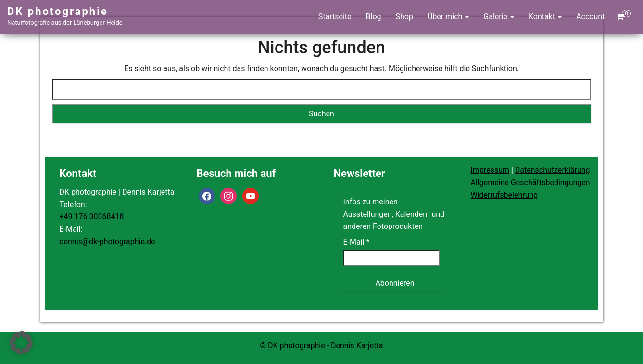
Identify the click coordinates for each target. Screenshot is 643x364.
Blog (374, 17)
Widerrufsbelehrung (504, 195)
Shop (404, 17)
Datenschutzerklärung (553, 170)
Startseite (335, 17)
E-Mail (357, 242)
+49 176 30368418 (92, 217)
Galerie (499, 17)
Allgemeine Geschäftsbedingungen (530, 182)
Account (590, 17)
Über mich (448, 17)
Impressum (490, 170)
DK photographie (58, 11)
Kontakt (545, 17)
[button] (21, 343)
